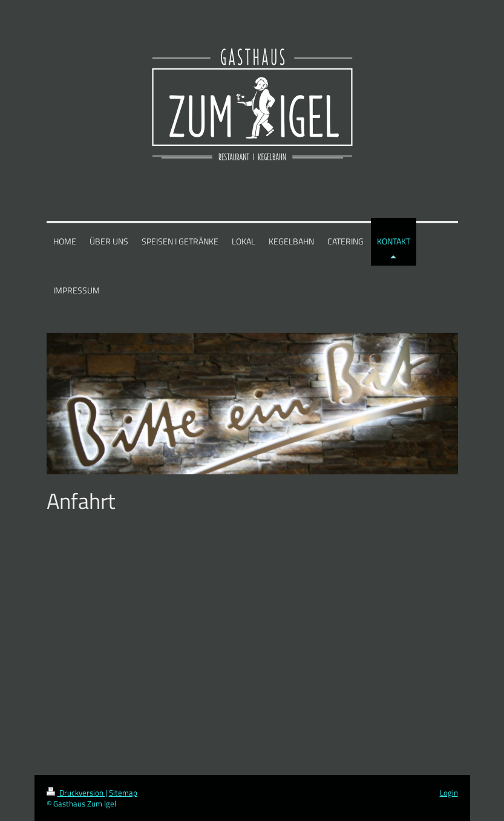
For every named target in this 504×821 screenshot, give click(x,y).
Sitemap (123, 793)
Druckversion (76, 793)
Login (449, 793)
